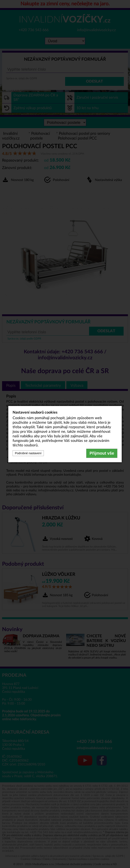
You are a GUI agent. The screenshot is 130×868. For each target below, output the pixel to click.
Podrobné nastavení (28, 453)
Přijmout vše (102, 453)
